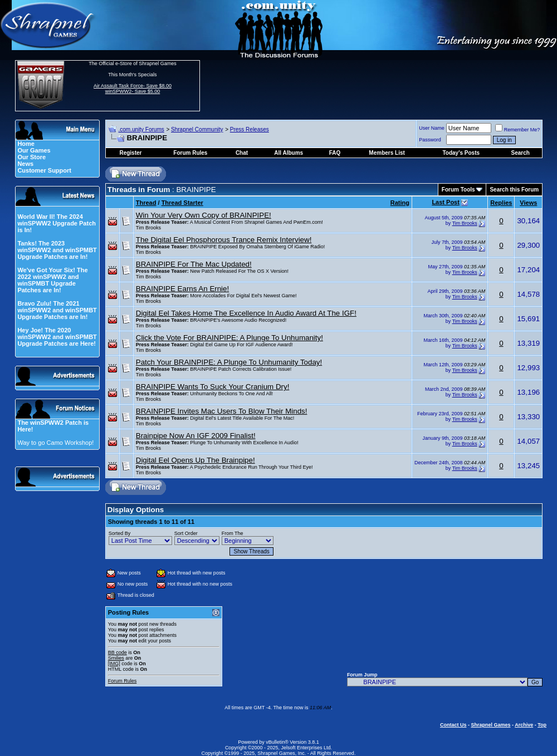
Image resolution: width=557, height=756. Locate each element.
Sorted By (120, 533)
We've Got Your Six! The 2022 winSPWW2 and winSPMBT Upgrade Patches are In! (52, 280)
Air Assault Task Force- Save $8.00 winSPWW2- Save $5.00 (133, 89)
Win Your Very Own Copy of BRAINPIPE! (204, 215)
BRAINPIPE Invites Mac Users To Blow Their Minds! (222, 411)
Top (542, 725)
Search (521, 153)
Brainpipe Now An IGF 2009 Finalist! (196, 436)
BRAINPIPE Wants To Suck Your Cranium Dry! (213, 387)
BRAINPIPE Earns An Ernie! (182, 289)
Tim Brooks (148, 228)
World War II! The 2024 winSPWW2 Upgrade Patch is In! (57, 223)
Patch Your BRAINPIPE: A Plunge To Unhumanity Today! (229, 362)
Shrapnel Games (490, 725)
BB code (118, 652)
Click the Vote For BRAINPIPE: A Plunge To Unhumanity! (229, 338)
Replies (501, 203)
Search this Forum (514, 190)
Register (130, 153)
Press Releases (250, 129)
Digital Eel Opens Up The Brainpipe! (196, 460)
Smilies (116, 658)
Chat (242, 153)
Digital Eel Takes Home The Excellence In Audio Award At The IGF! (246, 313)
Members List (387, 153)
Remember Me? (518, 130)
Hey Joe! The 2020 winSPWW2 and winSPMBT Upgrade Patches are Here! (57, 337)
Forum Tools (458, 190)
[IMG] (114, 664)
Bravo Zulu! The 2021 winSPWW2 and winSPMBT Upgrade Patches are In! (57, 310)
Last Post (446, 202)
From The (233, 533)
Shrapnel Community (197, 129)
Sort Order (186, 533)
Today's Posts (461, 153)
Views (528, 203)
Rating (400, 203)
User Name (432, 128)
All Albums (289, 153)
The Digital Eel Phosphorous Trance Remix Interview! (224, 240)
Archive (524, 725)
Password (430, 140)
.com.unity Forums (141, 129)
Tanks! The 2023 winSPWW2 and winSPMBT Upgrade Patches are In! (57, 250)
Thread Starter (182, 203)
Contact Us (453, 725)
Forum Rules (123, 681)
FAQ (335, 153)
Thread (146, 203)
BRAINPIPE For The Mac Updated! (194, 264)
